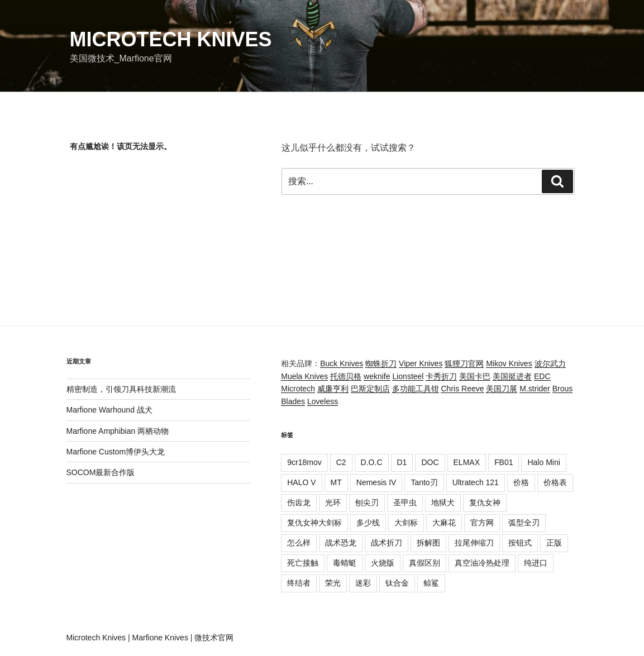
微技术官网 (214, 638)
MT (336, 482)
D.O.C (372, 462)
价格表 (555, 482)
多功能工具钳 (416, 389)
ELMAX (467, 462)
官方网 (482, 523)
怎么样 (299, 543)
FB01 (504, 462)
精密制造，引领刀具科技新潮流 (121, 389)
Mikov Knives (509, 363)
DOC (430, 462)
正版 (554, 543)
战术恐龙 (341, 543)
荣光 (333, 583)
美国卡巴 (475, 376)
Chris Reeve (462, 389)
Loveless (323, 401)
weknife (377, 376)
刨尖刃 (367, 502)
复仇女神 (485, 502)
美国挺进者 (512, 376)
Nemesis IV (376, 482)
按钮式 (520, 543)
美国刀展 (502, 389)
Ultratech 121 (476, 482)
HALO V (301, 482)
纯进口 (536, 563)
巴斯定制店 (370, 389)
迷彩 (363, 583)
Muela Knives (304, 376)
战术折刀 (387, 543)
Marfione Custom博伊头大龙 (116, 452)
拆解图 (428, 543)
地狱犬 (443, 502)
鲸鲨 (431, 583)
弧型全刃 (524, 523)
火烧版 (383, 563)
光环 (333, 502)
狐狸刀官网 (464, 363)
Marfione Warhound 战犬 (109, 410)
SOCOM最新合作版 (101, 472)
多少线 (368, 523)
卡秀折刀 (441, 376)
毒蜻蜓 (345, 563)
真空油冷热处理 (482, 563)
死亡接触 (303, 563)
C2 (341, 462)
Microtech (298, 389)
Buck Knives (342, 363)
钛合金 (397, 583)
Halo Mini (543, 462)
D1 (402, 462)
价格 (521, 482)
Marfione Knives (160, 638)
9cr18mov (304, 462)
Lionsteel (408, 376)
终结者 (299, 583)
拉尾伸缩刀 (474, 543)
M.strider (535, 389)
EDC (542, 376)
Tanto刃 (424, 482)
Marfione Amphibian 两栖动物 (118, 431)
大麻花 (444, 523)
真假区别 (424, 563)
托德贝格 (346, 376)
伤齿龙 (299, 502)
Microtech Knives (171, 39)
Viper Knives (421, 363)
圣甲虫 (405, 502)
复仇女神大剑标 (314, 523)
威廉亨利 (333, 389)
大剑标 (406, 523)
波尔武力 (550, 363)
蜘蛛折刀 (381, 363)
